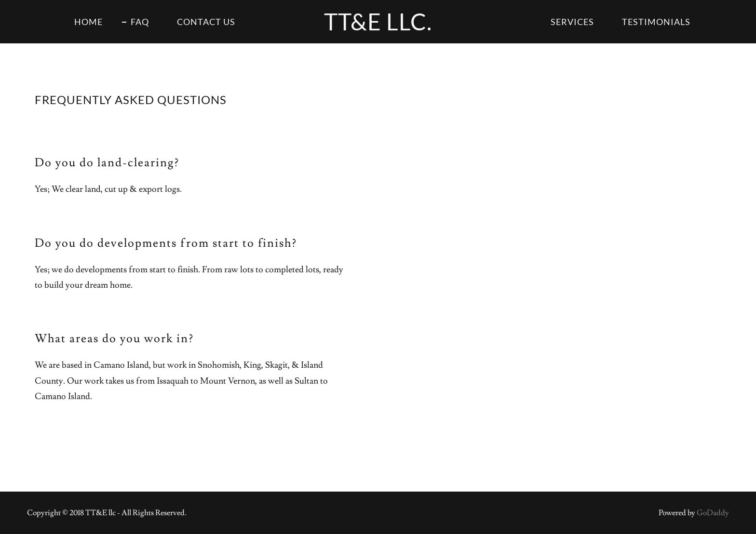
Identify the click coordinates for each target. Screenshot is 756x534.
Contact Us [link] (206, 22)
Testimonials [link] (656, 22)
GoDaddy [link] (713, 513)
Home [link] (88, 22)
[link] (378, 28)
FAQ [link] (140, 22)
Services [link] (572, 22)
